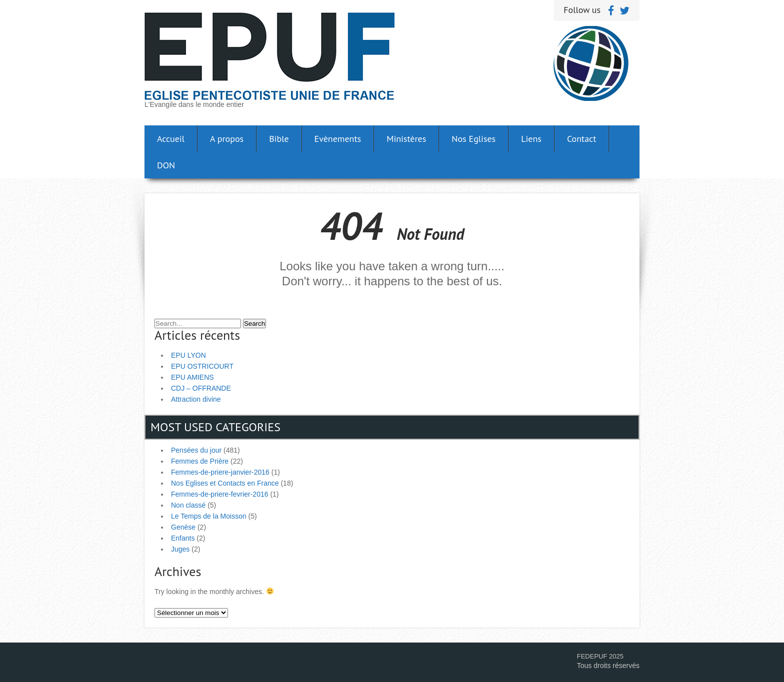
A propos (227, 139)
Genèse (183, 527)
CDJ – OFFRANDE (201, 388)
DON (166, 165)
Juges (180, 549)
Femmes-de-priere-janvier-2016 (220, 472)
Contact (581, 139)
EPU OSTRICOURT (202, 366)
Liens (531, 139)
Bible (279, 139)
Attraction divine (196, 399)
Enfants (183, 538)
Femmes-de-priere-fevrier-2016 (220, 494)
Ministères (406, 139)
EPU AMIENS (192, 377)
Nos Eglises (473, 139)
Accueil (171, 139)
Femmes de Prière (200, 461)
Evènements (338, 139)
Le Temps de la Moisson (209, 516)
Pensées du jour (196, 450)
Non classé (188, 505)
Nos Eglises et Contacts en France (225, 483)
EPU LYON (188, 355)
